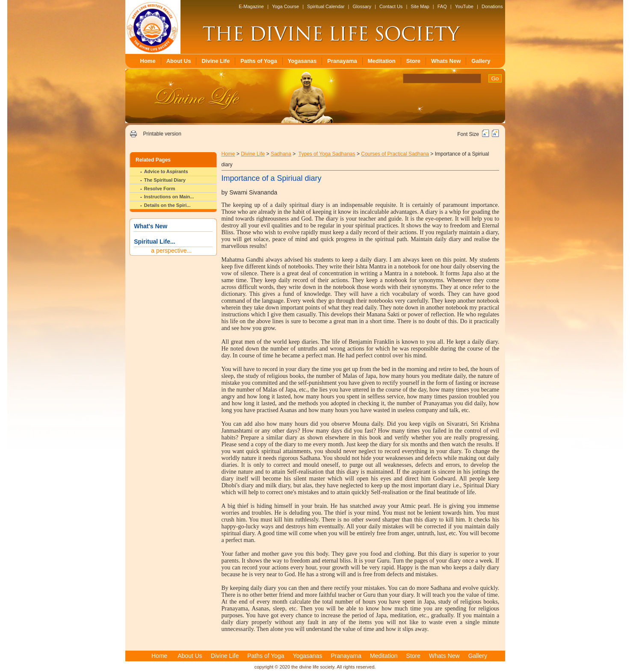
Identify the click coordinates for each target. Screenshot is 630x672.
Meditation (382, 61)
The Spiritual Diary (165, 180)
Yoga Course (285, 6)
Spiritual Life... (154, 242)
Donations (492, 6)
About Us (179, 61)
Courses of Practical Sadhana (395, 154)
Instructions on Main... (169, 197)
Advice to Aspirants (166, 171)
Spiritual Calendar (326, 6)
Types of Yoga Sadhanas (327, 154)
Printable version (162, 134)
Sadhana (281, 154)
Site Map (420, 6)
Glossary (362, 6)
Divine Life (216, 61)
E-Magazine (251, 6)
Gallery (481, 61)
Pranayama (342, 61)
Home (148, 61)
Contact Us (391, 6)
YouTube (464, 6)
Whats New (446, 61)
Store (413, 61)
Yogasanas (302, 61)
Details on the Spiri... (167, 205)
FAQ (442, 6)
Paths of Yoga (259, 61)
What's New (151, 226)
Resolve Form (160, 189)
